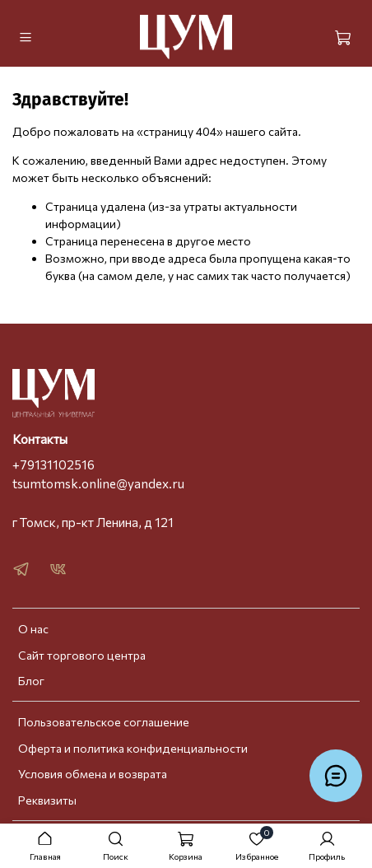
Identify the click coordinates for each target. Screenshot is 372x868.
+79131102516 (53, 464)
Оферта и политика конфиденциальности (133, 748)
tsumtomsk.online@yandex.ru (98, 483)
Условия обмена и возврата (93, 774)
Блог (31, 681)
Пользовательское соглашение (104, 722)
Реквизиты (47, 800)
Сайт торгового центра (82, 655)
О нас (33, 629)
